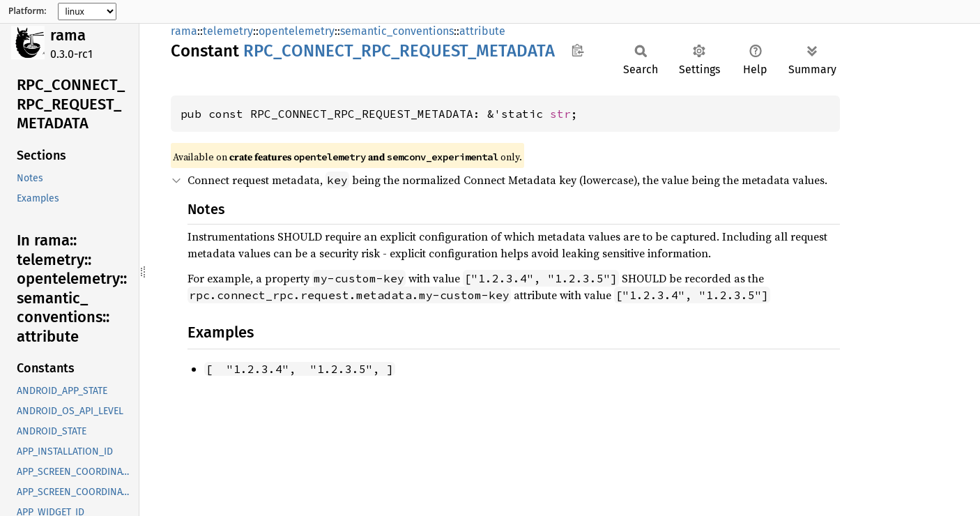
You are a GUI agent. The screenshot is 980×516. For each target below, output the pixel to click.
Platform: (28, 11)
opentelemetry (297, 31)
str (560, 114)
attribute (482, 31)
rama (68, 35)
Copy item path (577, 50)
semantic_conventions (397, 31)
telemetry (228, 31)
